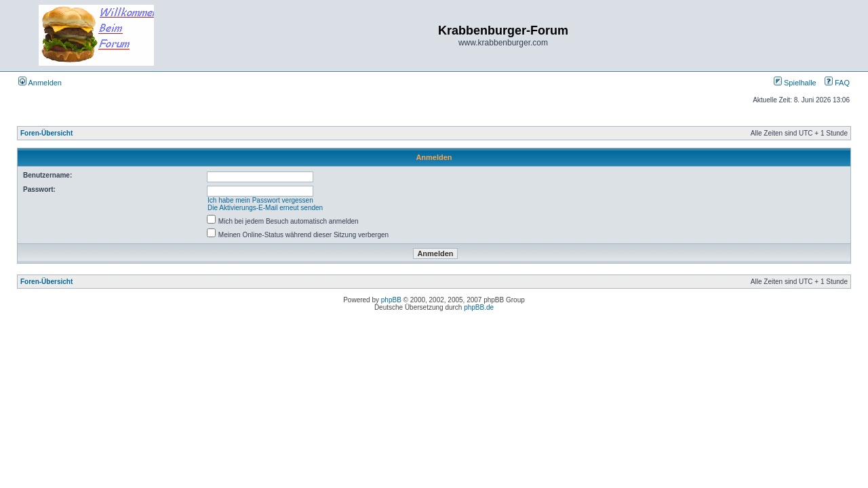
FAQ (837, 83)
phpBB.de (479, 307)
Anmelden (40, 83)
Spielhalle (795, 83)
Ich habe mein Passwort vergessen (260, 200)
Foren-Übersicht (46, 133)
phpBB (391, 300)
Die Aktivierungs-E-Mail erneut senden (265, 208)
